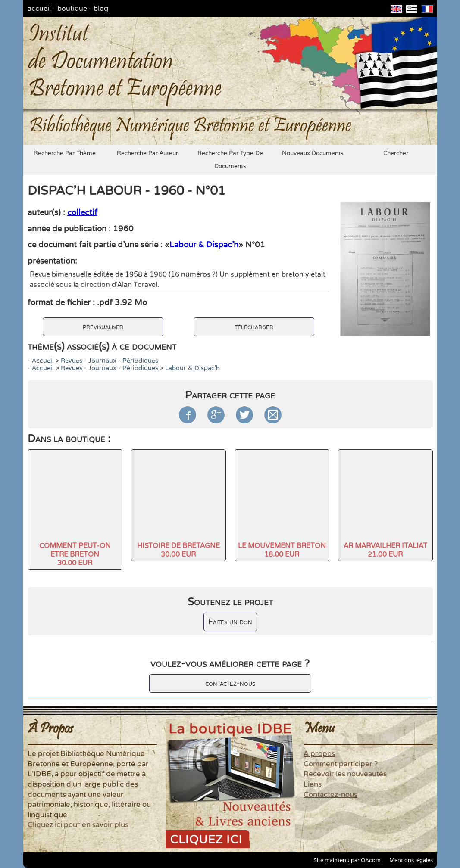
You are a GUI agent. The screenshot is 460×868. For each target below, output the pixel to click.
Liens (313, 784)
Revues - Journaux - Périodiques (110, 361)
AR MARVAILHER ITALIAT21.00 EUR (385, 550)
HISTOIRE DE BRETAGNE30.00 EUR (178, 550)
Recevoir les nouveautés (345, 774)
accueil (39, 9)
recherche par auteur (147, 153)
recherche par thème (65, 153)
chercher (396, 153)
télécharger (254, 327)
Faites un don (230, 622)
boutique (72, 9)
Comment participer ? (341, 764)
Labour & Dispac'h (204, 245)
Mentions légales (411, 860)
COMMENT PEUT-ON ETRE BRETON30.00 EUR (75, 554)
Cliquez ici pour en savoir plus (78, 825)
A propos (319, 754)
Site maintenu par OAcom (347, 860)
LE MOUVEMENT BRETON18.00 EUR (282, 550)
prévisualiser (103, 327)
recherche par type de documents (230, 160)
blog (101, 9)
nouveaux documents (313, 153)
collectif (82, 212)
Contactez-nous (330, 795)
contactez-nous (230, 683)
